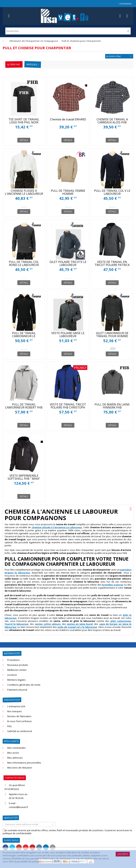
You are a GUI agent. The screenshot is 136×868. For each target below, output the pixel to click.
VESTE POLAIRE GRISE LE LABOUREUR (68, 335)
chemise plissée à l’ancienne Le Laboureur (57, 527)
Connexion (125, 4)
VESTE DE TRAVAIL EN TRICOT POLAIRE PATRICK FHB (112, 265)
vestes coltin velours (48, 624)
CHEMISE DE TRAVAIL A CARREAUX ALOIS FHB (112, 121)
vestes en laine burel (80, 624)
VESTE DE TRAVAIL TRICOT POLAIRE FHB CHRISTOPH (68, 406)
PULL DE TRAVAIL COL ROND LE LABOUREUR (24, 263)
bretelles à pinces (113, 585)
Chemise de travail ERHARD (68, 119)
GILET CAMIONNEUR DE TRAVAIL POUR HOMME (112, 335)
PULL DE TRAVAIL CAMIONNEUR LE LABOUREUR (24, 336)
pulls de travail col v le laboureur (77, 627)
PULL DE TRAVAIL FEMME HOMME (68, 192)
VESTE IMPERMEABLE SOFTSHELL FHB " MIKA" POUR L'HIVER (24, 479)
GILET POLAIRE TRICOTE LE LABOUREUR (68, 263)
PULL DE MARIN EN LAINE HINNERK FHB (112, 406)
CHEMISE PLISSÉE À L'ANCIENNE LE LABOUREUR (24, 192)
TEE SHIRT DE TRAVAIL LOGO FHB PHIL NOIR (24, 121)
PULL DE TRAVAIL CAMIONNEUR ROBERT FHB (24, 406)
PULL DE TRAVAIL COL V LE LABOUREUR (112, 192)
